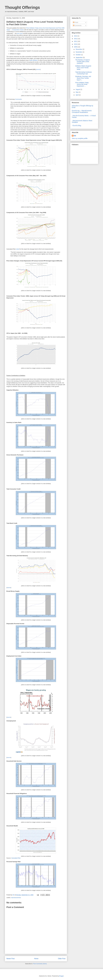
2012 (76, 39)
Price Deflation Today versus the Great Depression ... (82, 84)
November (79, 52)
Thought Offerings (22, 7)
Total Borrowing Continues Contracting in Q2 (84, 73)
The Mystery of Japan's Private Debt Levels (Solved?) (83, 62)
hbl (14, 895)
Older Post (62, 959)
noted (18, 249)
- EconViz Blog (76, 126)
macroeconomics (16, 898)
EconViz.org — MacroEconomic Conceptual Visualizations (82, 111)
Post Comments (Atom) (40, 964)
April (77, 95)
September (79, 58)
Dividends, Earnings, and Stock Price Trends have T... (83, 78)
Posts (76, 22)
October (78, 55)
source (38, 69)
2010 (76, 44)
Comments (18, 99)
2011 (76, 41)
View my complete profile (80, 138)
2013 (76, 36)
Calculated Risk (16, 858)
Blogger (61, 976)
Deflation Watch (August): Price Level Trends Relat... (83, 68)
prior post (20, 33)
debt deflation (34, 60)
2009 (76, 47)
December (79, 49)
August (78, 89)
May (77, 92)
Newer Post (11, 959)
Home (36, 959)
